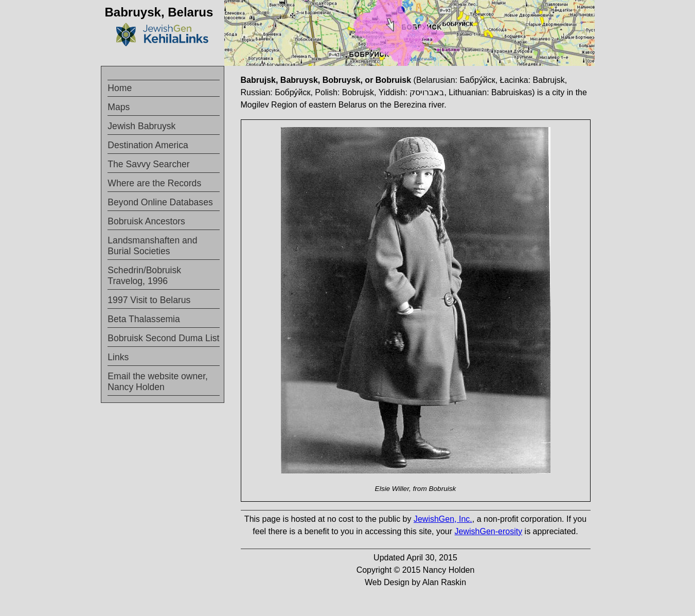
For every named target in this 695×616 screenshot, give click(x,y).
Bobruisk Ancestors (146, 221)
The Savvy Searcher (148, 164)
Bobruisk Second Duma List (163, 338)
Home (120, 88)
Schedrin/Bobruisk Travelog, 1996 (144, 276)
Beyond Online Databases (160, 202)
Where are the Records (154, 183)
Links (118, 357)
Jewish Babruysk (141, 126)
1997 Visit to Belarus (149, 300)
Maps (119, 107)
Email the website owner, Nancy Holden (158, 382)
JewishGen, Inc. (443, 519)
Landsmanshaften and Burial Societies (152, 246)
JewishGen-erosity (489, 531)
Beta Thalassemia (144, 319)
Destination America (148, 145)
